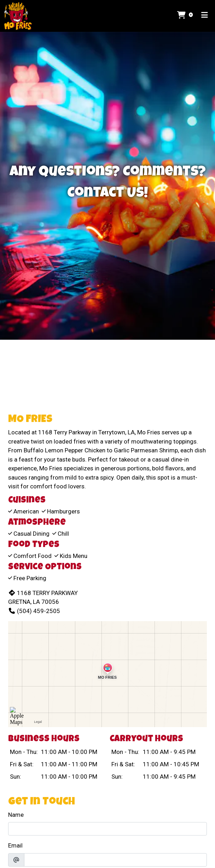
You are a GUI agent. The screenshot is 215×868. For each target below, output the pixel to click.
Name (16, 815)
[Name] (107, 829)
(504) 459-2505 (34, 611)
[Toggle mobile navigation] (205, 16)
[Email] (115, 860)
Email (15, 845)
